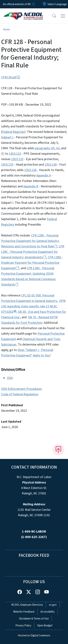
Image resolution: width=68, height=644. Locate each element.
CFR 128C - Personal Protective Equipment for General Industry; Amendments (33, 252)
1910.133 (17, 159)
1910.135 (7, 165)
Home (6, 29)
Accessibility (48, 612)
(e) (58, 148)
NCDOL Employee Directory (27, 605)
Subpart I (7, 137)
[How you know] (33, 4)
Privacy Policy (23, 625)
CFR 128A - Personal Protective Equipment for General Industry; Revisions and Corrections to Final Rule (30, 241)
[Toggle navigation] (63, 16)
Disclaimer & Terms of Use (34, 619)
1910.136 (51, 165)
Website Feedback (24, 612)
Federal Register (13, 132)
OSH (10, 378)
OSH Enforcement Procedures (21, 389)
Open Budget (45, 625)
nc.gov (53, 605)
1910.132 (15, 154)
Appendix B (31, 186)
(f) (3, 154)
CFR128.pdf (11, 77)
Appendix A (44, 175)
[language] (57, 4)
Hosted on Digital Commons (34, 635)
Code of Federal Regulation (20, 394)
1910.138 (30, 170)
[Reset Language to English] (44, 4)
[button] (52, 16)
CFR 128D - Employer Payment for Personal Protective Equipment (32, 263)
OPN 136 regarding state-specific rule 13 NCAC (33, 306)
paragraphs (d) (45, 148)
